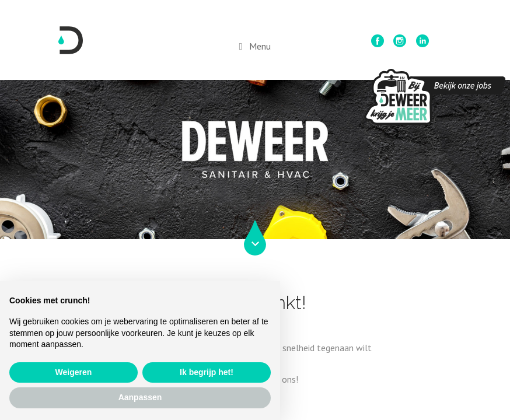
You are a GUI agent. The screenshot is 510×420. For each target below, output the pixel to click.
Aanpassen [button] (140, 397)
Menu (260, 46)
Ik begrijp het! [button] (207, 372)
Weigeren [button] (74, 372)
